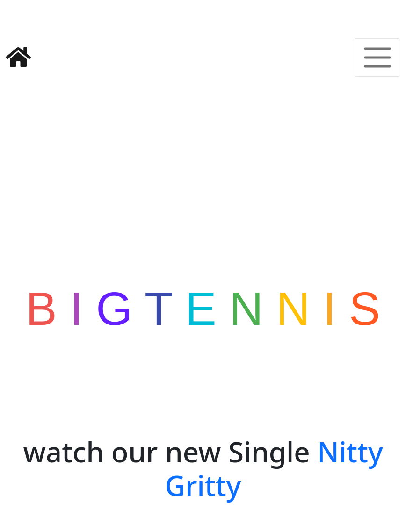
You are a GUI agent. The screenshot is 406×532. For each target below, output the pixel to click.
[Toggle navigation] (377, 23)
